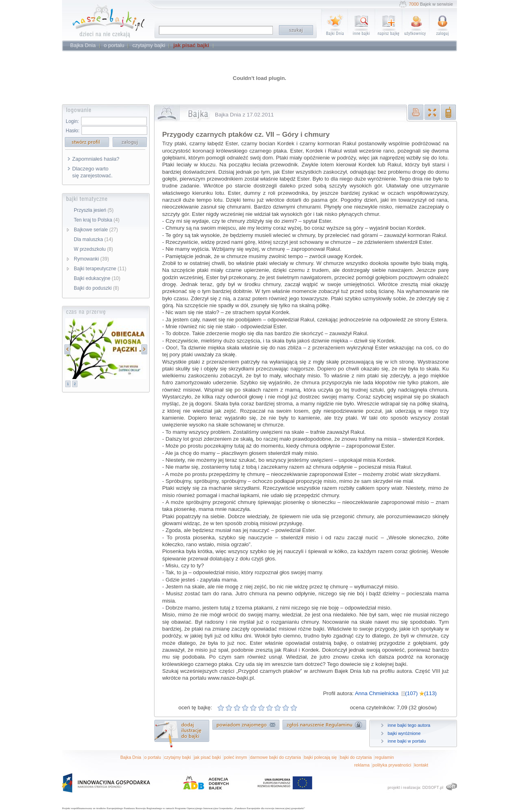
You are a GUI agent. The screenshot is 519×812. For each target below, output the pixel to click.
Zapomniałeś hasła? (96, 159)
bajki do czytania (356, 757)
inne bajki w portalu (407, 741)
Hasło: (73, 131)
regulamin (385, 757)
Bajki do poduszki (96, 288)
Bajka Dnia (131, 757)
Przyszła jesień (94, 210)
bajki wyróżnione (404, 733)
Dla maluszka (93, 239)
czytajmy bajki (178, 757)
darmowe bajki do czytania (276, 757)
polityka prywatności (392, 765)
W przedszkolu (93, 249)
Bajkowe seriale (96, 230)
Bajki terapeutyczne (100, 269)
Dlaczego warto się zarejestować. (92, 172)
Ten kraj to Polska (97, 220)
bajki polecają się (321, 757)
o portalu (153, 757)
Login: (72, 121)
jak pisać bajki (207, 757)
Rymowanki (91, 259)
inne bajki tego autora (409, 725)
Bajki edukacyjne (97, 278)
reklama (362, 765)
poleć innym (235, 757)
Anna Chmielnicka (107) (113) (396, 693)
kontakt (421, 765)
